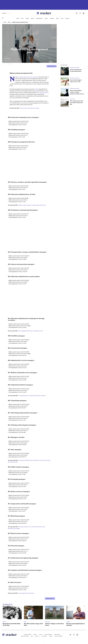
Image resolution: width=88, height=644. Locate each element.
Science (46, 18)
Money (27, 18)
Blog (32, 636)
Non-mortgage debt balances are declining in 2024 (31, 331)
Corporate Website (28, 635)
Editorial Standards (25, 636)
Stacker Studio (57, 635)
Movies (4, 622)
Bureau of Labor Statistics (42, 93)
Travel (57, 18)
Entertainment (39, 18)
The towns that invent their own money (30, 108)
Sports (32, 18)
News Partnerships (48, 635)
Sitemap (51, 636)
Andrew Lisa (7, 59)
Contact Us (37, 636)
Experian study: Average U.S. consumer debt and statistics (32, 205)
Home (18, 18)
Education (72, 99)
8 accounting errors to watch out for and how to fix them (32, 396)
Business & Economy (75, 68)
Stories (5, 22)
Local (62, 18)
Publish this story (52, 66)
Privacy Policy (44, 636)
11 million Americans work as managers (28, 77)
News (22, 18)
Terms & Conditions (59, 636)
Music (25, 622)
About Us (67, 18)
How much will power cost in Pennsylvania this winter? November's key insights (27, 528)
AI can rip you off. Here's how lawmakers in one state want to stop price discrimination (29, 461)
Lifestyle (52, 18)
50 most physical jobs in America (26, 593)
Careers (68, 622)
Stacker (37, 89)
